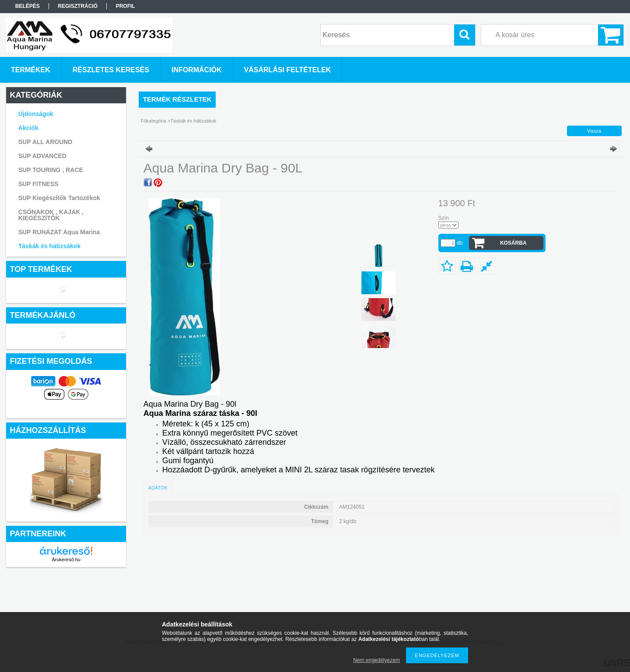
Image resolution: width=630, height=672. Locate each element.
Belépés (28, 6)
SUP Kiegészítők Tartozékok (59, 198)
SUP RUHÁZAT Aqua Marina (59, 232)
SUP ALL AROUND (45, 142)
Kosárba (513, 243)
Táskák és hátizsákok (49, 246)
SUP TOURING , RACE (51, 170)
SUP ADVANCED (42, 156)
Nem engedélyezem (376, 660)
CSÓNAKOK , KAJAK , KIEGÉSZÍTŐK (51, 215)
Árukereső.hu (66, 559)
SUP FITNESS (38, 184)
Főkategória (154, 121)
